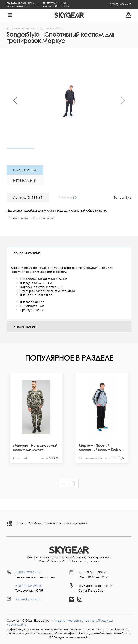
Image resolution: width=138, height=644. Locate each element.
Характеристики (27, 253)
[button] (64, 483)
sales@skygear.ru (28, 599)
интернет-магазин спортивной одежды (83, 620)
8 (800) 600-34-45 (120, 4)
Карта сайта (17, 624)
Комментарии (25, 327)
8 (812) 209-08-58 (28, 586)
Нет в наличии (25, 180)
